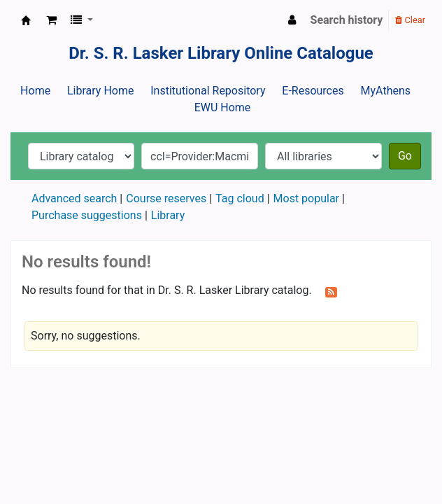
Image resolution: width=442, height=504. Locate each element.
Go (405, 156)
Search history (347, 20)
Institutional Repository (208, 91)
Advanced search (74, 198)
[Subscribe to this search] (331, 291)
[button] (51, 20)
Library (168, 215)
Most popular (306, 198)
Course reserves (166, 198)
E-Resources (313, 91)
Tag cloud (240, 198)
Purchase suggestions (87, 215)
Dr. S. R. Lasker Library (26, 20)
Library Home (100, 91)
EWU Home (223, 107)
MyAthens (386, 91)
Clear (410, 20)
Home (35, 91)
